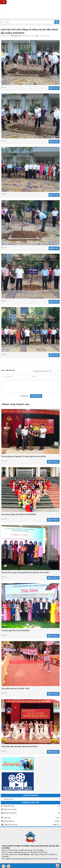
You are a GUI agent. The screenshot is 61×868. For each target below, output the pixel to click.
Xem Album (53, 462)
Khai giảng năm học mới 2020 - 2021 (15, 688)
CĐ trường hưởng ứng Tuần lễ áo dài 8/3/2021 (19, 514)
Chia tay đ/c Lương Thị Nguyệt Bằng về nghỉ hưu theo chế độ (25, 573)
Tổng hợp (14, 36)
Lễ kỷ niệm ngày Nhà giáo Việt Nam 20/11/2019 (19, 746)
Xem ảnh (54, 88)
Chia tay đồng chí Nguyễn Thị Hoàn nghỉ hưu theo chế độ (24, 456)
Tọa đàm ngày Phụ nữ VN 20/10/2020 (16, 631)
